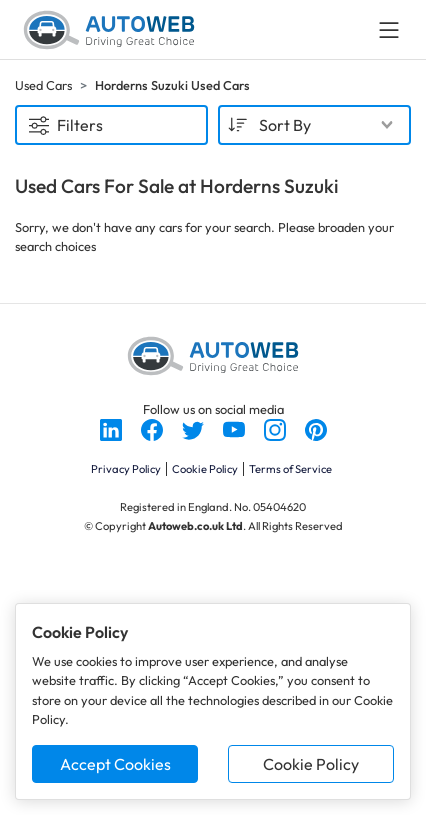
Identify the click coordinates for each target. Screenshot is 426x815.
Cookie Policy (311, 764)
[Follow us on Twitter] (194, 428)
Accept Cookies (115, 764)
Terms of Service (290, 469)
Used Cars (43, 85)
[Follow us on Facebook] (153, 428)
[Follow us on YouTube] (235, 428)
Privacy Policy (126, 469)
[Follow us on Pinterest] (316, 428)
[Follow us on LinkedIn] (112, 428)
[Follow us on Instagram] (276, 428)
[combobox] (314, 125)
